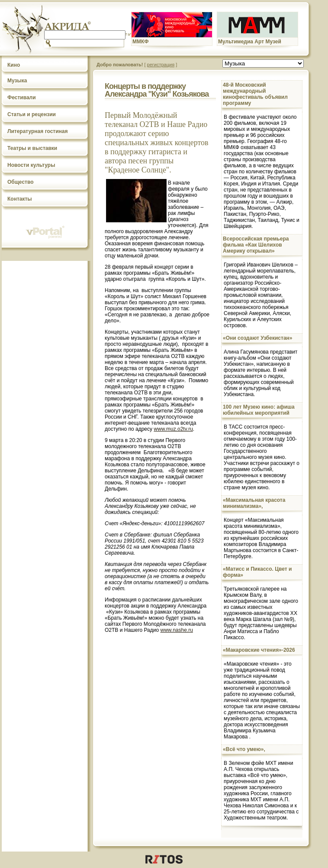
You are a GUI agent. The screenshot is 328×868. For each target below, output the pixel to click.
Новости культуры (31, 165)
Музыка (17, 81)
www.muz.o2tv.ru (173, 429)
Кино (14, 65)
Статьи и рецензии (32, 114)
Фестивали (22, 98)
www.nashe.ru (177, 630)
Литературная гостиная (38, 131)
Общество (21, 182)
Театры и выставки (32, 148)
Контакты (20, 199)
